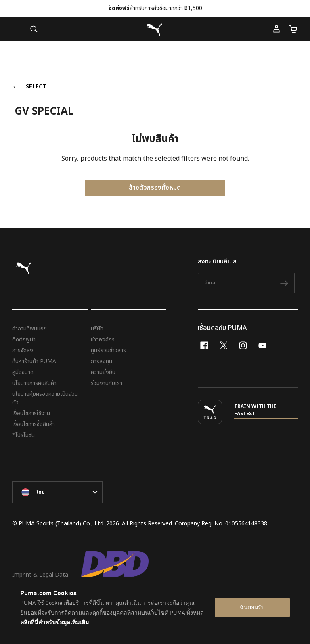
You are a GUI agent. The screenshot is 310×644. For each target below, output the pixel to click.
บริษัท (97, 329)
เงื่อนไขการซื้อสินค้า (34, 424)
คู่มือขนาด (23, 372)
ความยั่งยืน (103, 372)
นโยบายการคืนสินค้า (34, 383)
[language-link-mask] (57, 492)
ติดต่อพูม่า (24, 340)
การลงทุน (102, 361)
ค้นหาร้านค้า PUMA (34, 361)
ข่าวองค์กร (103, 340)
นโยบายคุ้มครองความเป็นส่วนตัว (45, 398)
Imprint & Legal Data (40, 575)
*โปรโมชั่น (23, 435)
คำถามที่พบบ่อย (29, 329)
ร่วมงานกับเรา (107, 383)
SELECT (36, 87)
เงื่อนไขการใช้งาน (31, 413)
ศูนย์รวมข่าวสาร (108, 350)
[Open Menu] (18, 29)
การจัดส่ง (23, 350)
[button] (18, 29)
